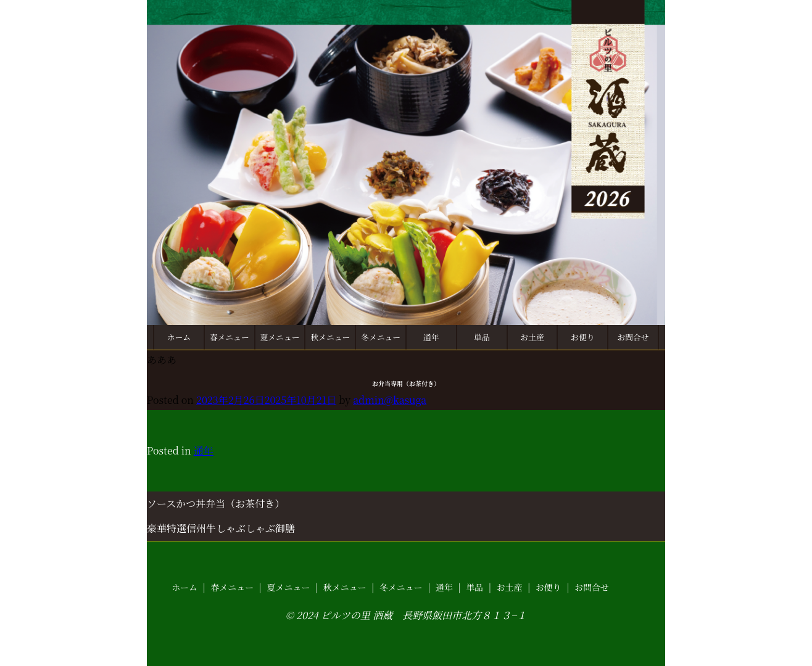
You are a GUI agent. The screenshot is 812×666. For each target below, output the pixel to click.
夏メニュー (280, 337)
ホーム (179, 337)
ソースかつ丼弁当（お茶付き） (216, 504)
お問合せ (633, 337)
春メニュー (230, 337)
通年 (431, 337)
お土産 (532, 337)
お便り (582, 337)
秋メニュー (330, 337)
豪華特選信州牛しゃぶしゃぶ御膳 (221, 528)
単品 (482, 337)
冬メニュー (381, 337)
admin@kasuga (390, 400)
